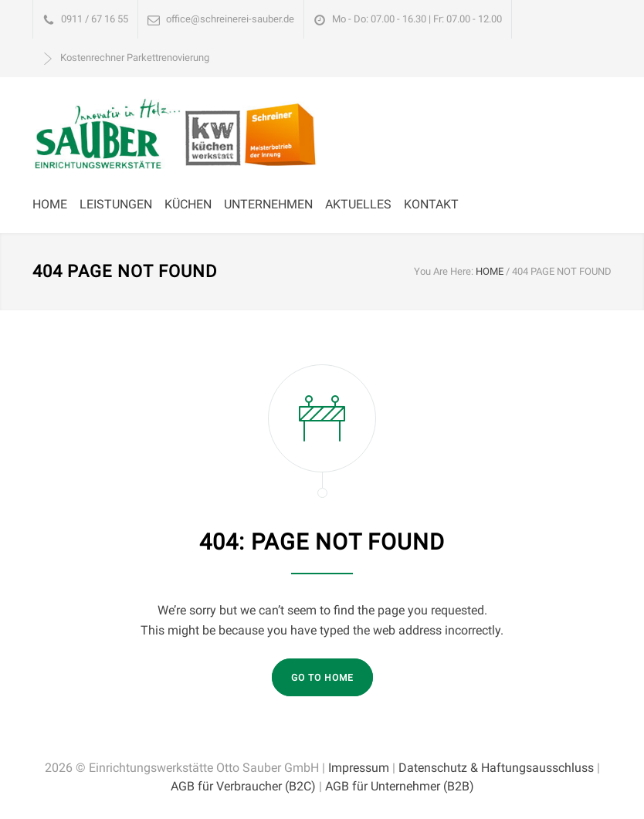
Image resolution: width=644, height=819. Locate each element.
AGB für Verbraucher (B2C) (243, 786)
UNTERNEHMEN (268, 204)
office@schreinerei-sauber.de (230, 19)
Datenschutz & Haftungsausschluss (496, 768)
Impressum (359, 768)
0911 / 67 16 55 (95, 19)
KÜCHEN (188, 204)
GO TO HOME (322, 678)
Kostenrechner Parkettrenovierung (135, 58)
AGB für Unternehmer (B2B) (400, 786)
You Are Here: (444, 271)
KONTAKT (431, 204)
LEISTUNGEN (116, 204)
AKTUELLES (358, 204)
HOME (50, 204)
